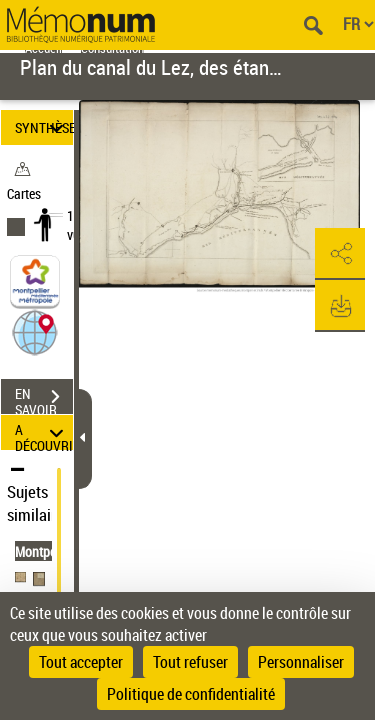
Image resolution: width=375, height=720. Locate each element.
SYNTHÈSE (44, 127)
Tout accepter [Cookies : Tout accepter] (81, 662)
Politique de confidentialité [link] (191, 694)
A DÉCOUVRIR (44, 432)
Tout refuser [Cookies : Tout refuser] (190, 662)
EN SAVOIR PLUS (44, 399)
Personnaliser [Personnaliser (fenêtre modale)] (301, 662)
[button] (35, 331)
